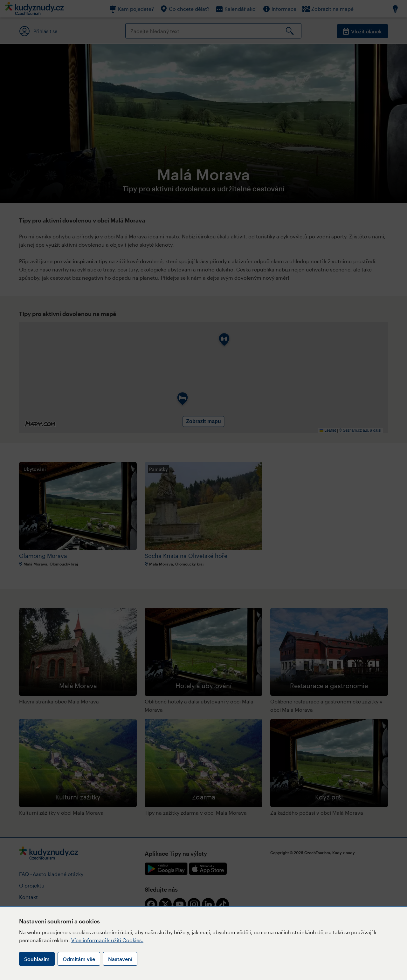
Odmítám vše (79, 959)
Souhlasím (37, 959)
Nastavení (120, 959)
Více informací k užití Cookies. (107, 940)
